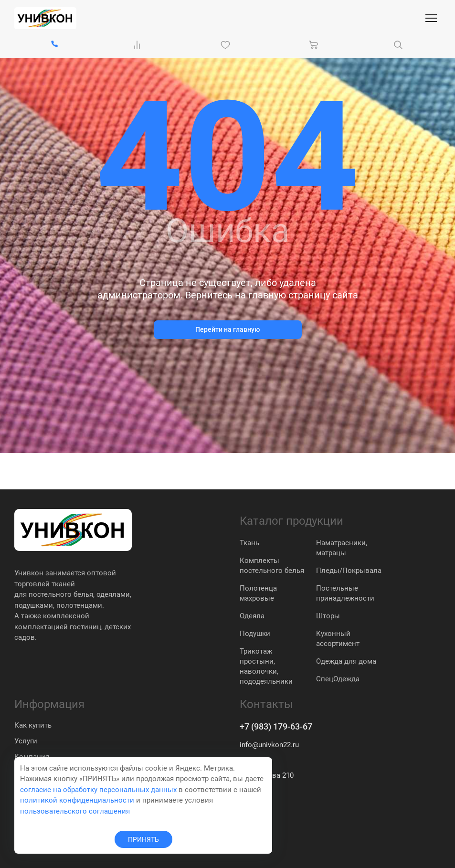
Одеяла (252, 616)
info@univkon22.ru (269, 745)
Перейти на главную (227, 329)
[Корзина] (314, 45)
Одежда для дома (346, 661)
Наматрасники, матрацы (342, 548)
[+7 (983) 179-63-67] (54, 45)
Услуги (26, 741)
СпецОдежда (338, 679)
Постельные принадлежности (345, 593)
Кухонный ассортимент (338, 639)
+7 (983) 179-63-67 (276, 726)
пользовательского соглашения (75, 811)
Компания (32, 757)
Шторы (328, 616)
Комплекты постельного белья (272, 566)
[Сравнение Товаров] (139, 45)
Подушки (255, 634)
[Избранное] (227, 45)
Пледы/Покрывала (349, 571)
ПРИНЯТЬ (143, 839)
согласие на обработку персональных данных (98, 790)
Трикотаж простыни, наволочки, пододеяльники (266, 666)
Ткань (249, 543)
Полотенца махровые (258, 593)
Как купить (33, 725)
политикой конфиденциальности (77, 800)
